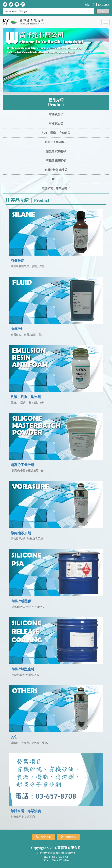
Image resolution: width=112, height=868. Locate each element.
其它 (14, 737)
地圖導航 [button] (69, 837)
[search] (48, 11)
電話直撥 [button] (45, 837)
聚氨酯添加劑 (21, 533)
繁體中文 (90, 5)
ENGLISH (104, 5)
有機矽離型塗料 (22, 669)
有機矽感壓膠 (21, 601)
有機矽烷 (17, 261)
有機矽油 (17, 329)
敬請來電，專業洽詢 (26, 811)
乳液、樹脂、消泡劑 (26, 397)
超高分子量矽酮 (22, 465)
